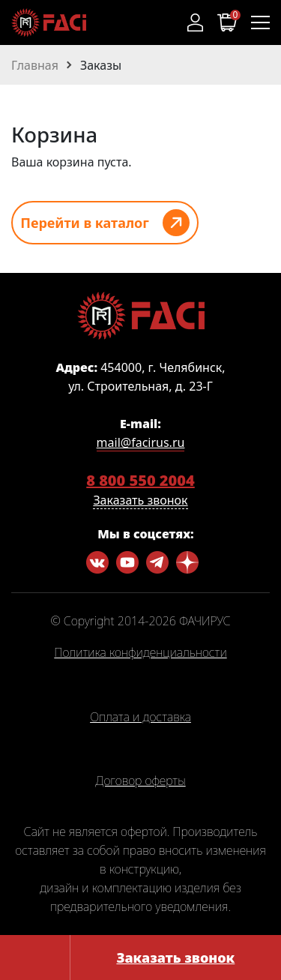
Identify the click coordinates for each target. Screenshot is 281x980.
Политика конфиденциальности (140, 653)
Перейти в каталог (85, 223)
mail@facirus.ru (141, 442)
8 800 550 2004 (140, 480)
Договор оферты (140, 781)
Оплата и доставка (140, 718)
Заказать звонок (175, 958)
